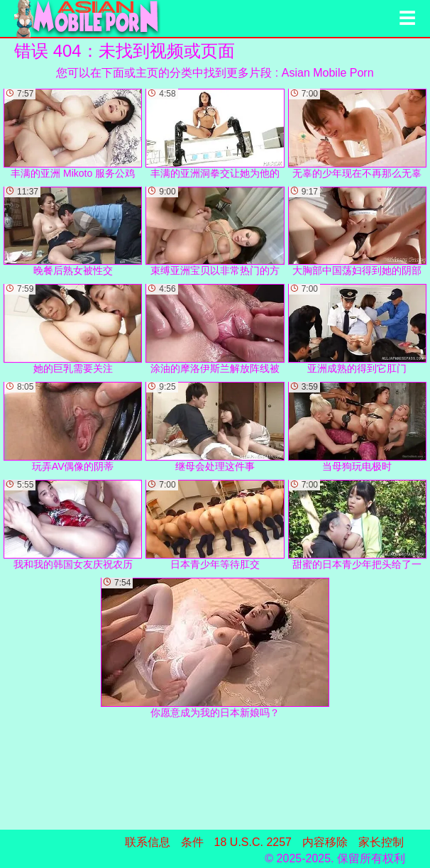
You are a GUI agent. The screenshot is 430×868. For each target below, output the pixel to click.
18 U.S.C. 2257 (253, 842)
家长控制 (381, 842)
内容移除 (325, 842)
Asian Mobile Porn (328, 73)
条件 (192, 842)
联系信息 (148, 842)
